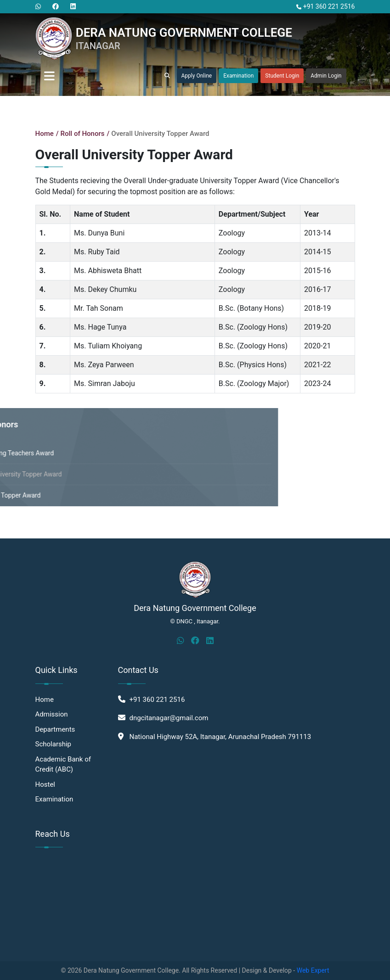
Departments (55, 729)
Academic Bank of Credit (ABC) (63, 764)
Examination (238, 76)
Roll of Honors (83, 134)
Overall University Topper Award (160, 134)
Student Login (282, 76)
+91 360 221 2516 (325, 6)
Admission (52, 714)
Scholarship (54, 744)
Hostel (45, 784)
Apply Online (197, 76)
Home (45, 134)
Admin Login (326, 76)
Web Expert (313, 970)
